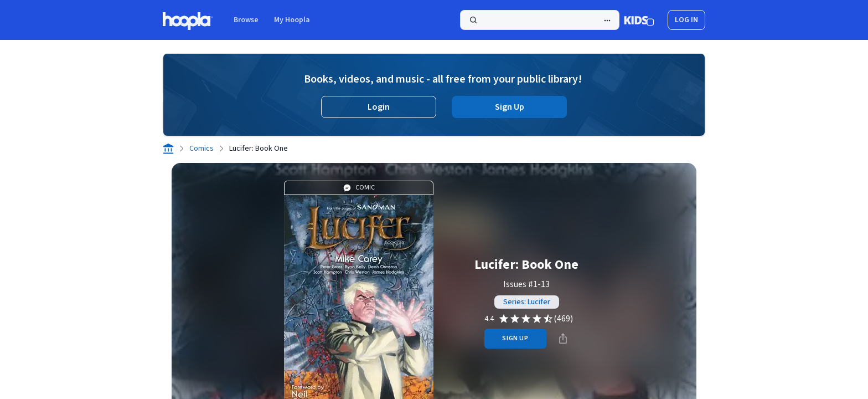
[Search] (540, 20)
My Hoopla (292, 20)
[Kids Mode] (639, 20)
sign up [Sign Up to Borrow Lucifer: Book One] (515, 338)
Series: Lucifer (527, 302)
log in (686, 20)
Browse (246, 20)
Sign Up (510, 107)
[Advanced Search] (607, 21)
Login (379, 107)
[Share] (563, 339)
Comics (201, 149)
